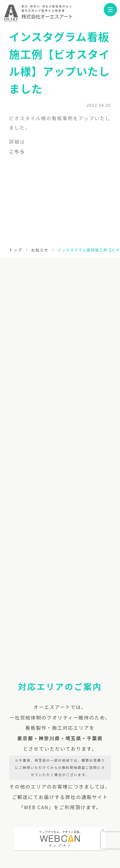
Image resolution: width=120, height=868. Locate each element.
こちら (17, 153)
